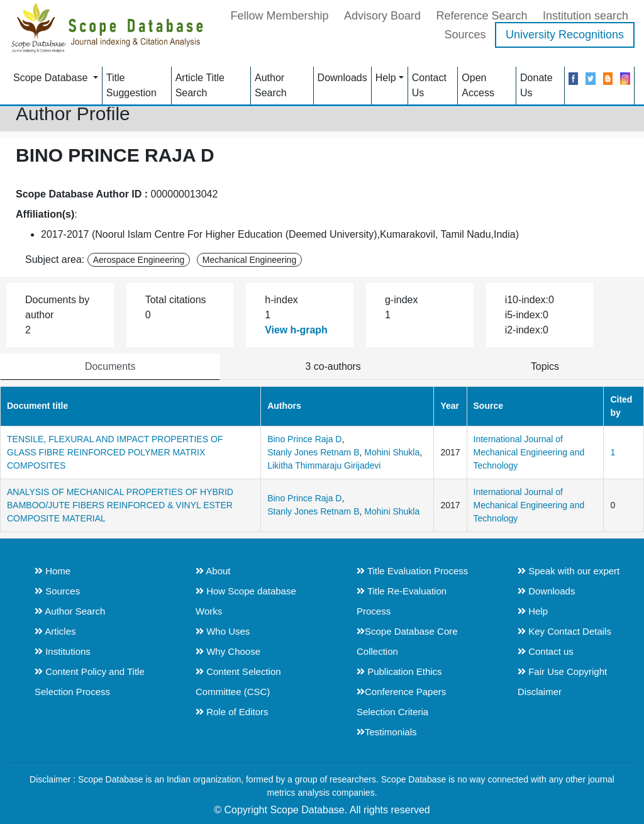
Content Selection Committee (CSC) (238, 682)
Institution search (586, 15)
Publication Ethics (399, 671)
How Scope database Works (246, 601)
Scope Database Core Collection (407, 641)
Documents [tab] (110, 366)
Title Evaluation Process (412, 571)
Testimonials (387, 732)
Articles (55, 631)
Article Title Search (200, 85)
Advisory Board (382, 15)
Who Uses (223, 631)
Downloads (342, 77)
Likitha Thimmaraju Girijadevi (324, 465)
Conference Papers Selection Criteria (401, 702)
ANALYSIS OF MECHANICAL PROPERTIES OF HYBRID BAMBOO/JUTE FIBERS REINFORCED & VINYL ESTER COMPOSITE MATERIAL (120, 505)
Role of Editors (232, 712)
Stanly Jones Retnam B (313, 452)
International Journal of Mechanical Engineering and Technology (529, 452)
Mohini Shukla (392, 452)
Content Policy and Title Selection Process (90, 682)
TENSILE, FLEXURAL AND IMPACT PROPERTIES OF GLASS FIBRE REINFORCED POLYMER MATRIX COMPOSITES (115, 452)
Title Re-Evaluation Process (402, 601)
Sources (465, 34)
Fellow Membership (279, 15)
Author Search (271, 85)
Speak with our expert (569, 571)
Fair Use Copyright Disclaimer (562, 682)
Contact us (546, 651)
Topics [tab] (545, 366)
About (213, 571)
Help (386, 77)
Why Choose (228, 651)
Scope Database (52, 77)
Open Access (478, 85)
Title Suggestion (131, 85)
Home (53, 571)
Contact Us (429, 85)
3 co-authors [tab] (333, 366)
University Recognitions (565, 34)
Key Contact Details (564, 631)
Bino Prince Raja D (304, 439)
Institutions (63, 651)
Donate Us (536, 85)
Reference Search (481, 15)
